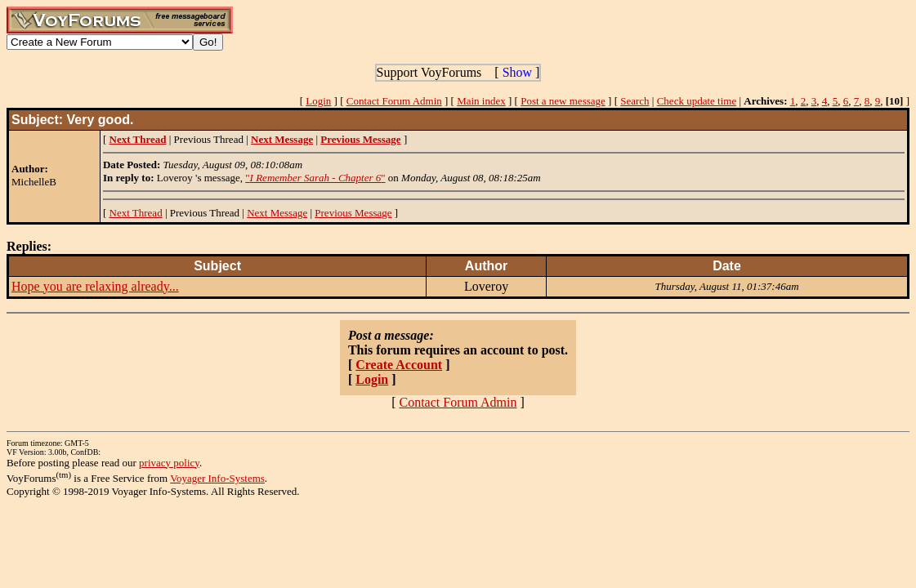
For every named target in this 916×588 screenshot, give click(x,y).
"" (315, 178)
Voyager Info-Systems (217, 478)
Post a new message (563, 101)
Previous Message (353, 213)
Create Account (399, 365)
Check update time (697, 101)
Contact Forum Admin (394, 101)
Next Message (277, 213)
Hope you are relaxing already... (95, 286)
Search (634, 101)
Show (517, 72)
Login (318, 101)
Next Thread (136, 213)
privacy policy (169, 463)
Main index (481, 101)
